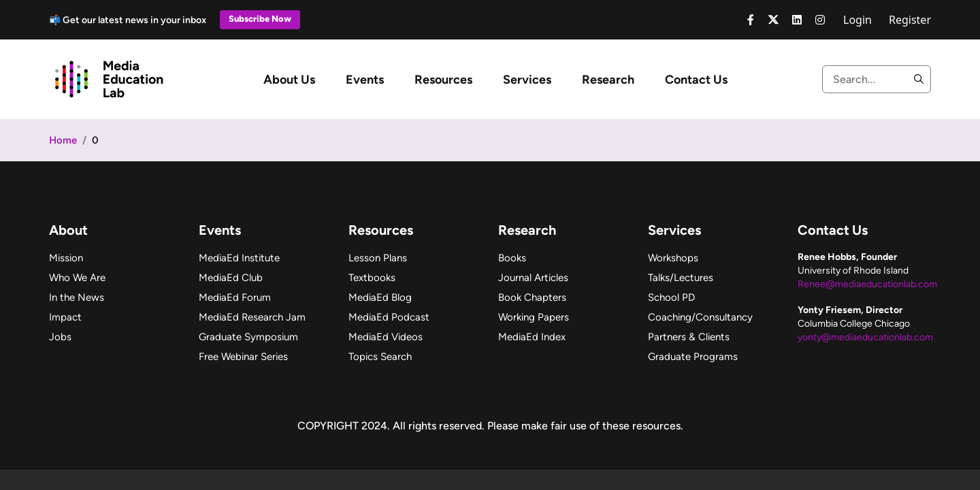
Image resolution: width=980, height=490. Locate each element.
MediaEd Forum (235, 297)
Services (527, 80)
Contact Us (696, 80)
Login (857, 20)
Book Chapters (532, 297)
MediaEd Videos (386, 337)
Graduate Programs (693, 357)
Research (608, 80)
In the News (77, 297)
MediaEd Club (231, 278)
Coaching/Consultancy (700, 317)
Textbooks (372, 278)
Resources (443, 80)
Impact (65, 317)
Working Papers (534, 317)
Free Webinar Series (243, 357)
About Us (289, 80)
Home (63, 140)
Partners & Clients (689, 337)
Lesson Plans (378, 258)
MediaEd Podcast (389, 317)
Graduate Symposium (248, 337)
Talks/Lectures (681, 278)
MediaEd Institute (239, 258)
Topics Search (380, 357)
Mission (66, 258)
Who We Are (77, 278)
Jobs (60, 337)
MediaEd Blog (380, 297)
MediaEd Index (532, 337)
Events (365, 80)
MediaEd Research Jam (252, 317)
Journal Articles (533, 278)
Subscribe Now (260, 19)
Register (910, 20)
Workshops (673, 258)
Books (512, 258)
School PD (671, 297)
